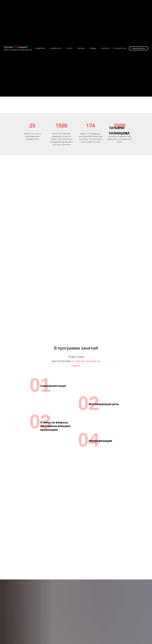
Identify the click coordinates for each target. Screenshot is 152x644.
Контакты (105, 48)
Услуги (69, 48)
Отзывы (93, 48)
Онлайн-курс (56, 48)
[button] (139, 48)
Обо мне (81, 48)
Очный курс (40, 48)
